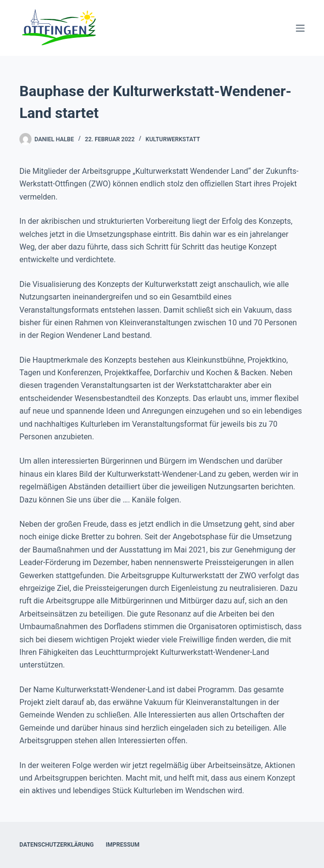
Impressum (122, 845)
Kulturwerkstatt (173, 139)
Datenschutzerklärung (57, 845)
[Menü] (300, 28)
